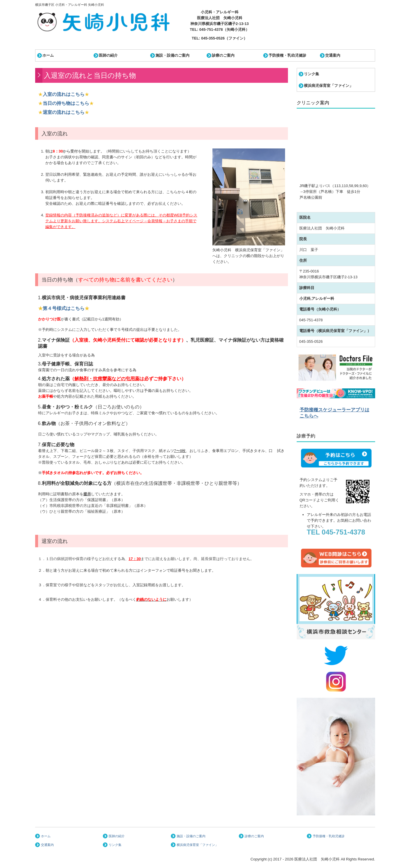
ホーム (48, 55)
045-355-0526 (213, 38)
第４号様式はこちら (64, 308)
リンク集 (311, 74)
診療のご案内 (223, 55)
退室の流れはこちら (64, 112)
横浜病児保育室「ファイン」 (328, 86)
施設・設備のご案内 (172, 55)
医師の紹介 (108, 55)
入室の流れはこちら (64, 94)
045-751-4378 (211, 29)
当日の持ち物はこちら (66, 103)
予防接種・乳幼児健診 (287, 55)
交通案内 (333, 55)
